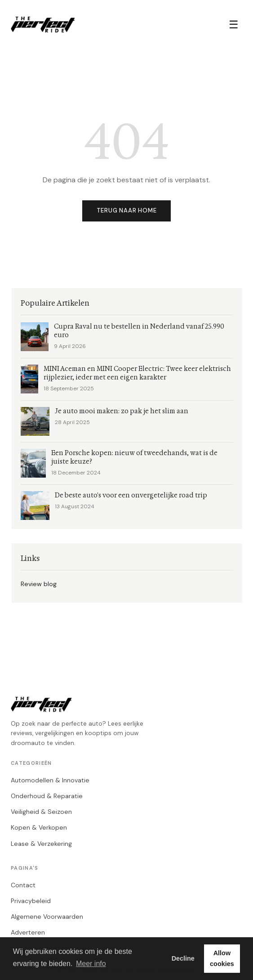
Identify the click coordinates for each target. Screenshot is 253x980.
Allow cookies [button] (222, 958)
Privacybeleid (31, 901)
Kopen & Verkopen (39, 827)
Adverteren (28, 932)
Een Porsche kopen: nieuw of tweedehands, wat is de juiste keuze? (134, 457)
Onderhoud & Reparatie (47, 796)
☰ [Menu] (234, 25)
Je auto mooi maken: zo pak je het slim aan (122, 411)
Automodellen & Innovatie (50, 780)
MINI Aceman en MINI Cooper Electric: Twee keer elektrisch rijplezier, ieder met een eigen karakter (137, 373)
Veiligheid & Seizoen (41, 812)
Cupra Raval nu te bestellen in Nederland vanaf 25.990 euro (139, 331)
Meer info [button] (91, 964)
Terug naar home (127, 210)
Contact (23, 885)
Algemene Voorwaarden (47, 917)
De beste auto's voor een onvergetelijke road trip (131, 495)
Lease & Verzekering (41, 844)
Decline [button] (183, 958)
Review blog (39, 584)
